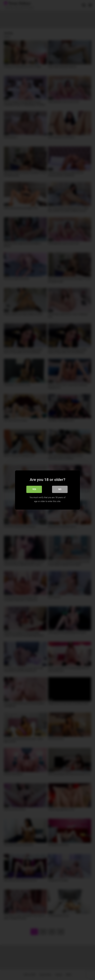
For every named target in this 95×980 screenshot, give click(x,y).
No (60, 489)
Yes (34, 489)
